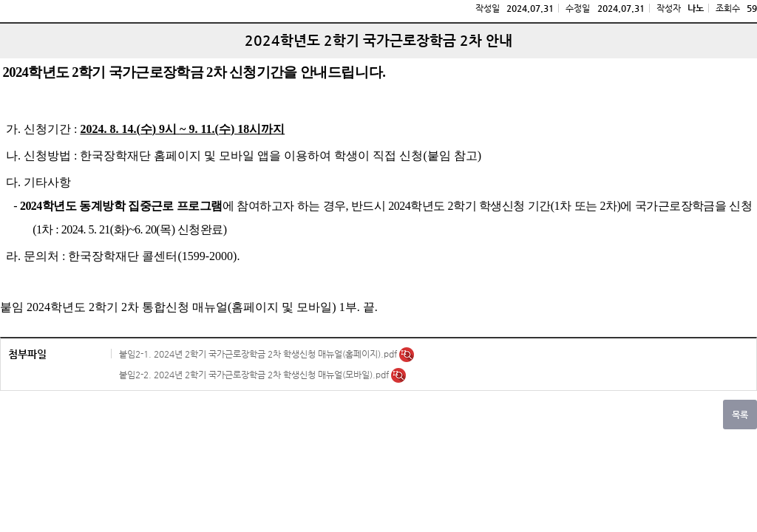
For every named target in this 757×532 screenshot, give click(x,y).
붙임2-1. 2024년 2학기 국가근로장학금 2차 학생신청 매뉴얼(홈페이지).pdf (259, 354)
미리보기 (407, 355)
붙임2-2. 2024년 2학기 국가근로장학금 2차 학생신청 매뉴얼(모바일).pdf (255, 375)
